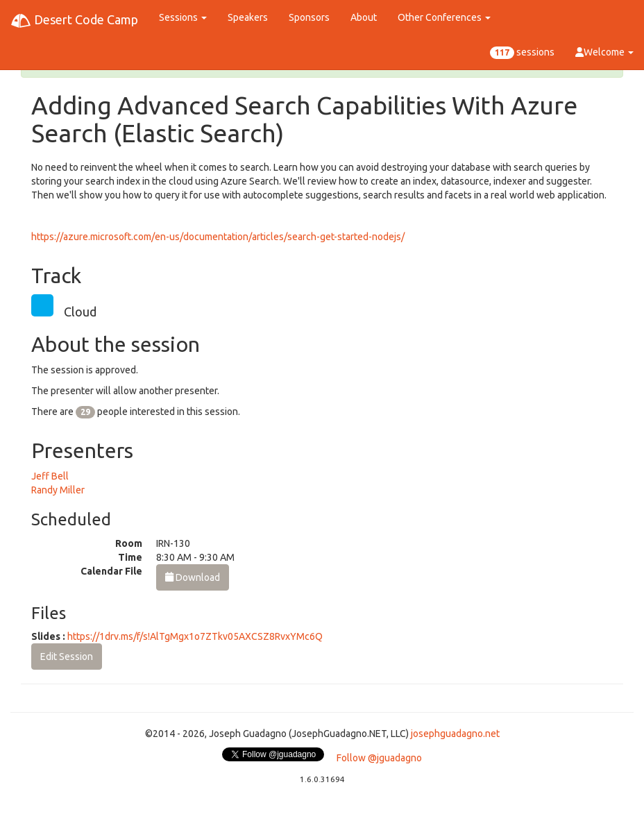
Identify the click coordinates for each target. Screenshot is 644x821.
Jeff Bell (50, 476)
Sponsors (309, 17)
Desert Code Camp (74, 21)
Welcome (604, 52)
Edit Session (67, 657)
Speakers (248, 17)
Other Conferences (444, 17)
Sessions (183, 17)
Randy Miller (58, 490)
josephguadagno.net (455, 734)
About (364, 17)
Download (193, 577)
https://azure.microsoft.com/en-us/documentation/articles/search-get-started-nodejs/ (218, 237)
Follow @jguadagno (379, 758)
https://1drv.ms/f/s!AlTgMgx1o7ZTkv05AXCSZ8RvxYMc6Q (195, 636)
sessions (522, 53)
